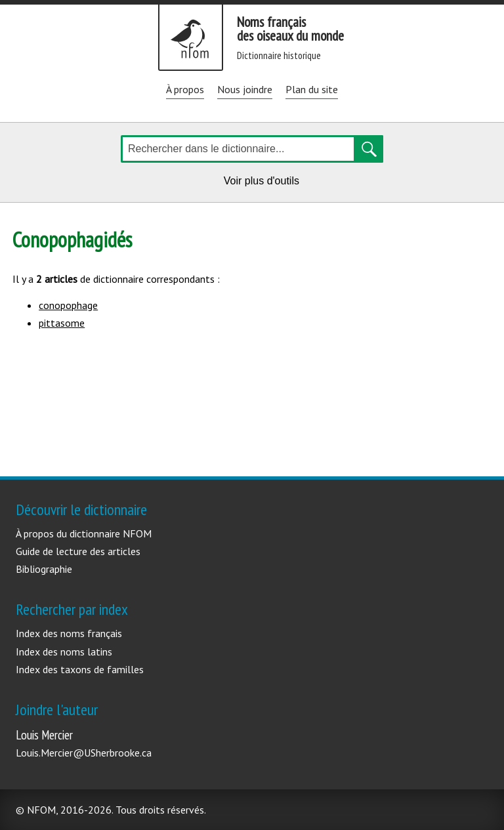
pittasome (62, 323)
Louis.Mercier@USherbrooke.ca (84, 753)
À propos (185, 89)
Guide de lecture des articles (78, 551)
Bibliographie (44, 569)
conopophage (68, 305)
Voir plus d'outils (264, 183)
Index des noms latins (64, 652)
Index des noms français (69, 633)
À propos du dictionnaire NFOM (84, 533)
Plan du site (312, 89)
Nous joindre (245, 89)
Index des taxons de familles (80, 669)
